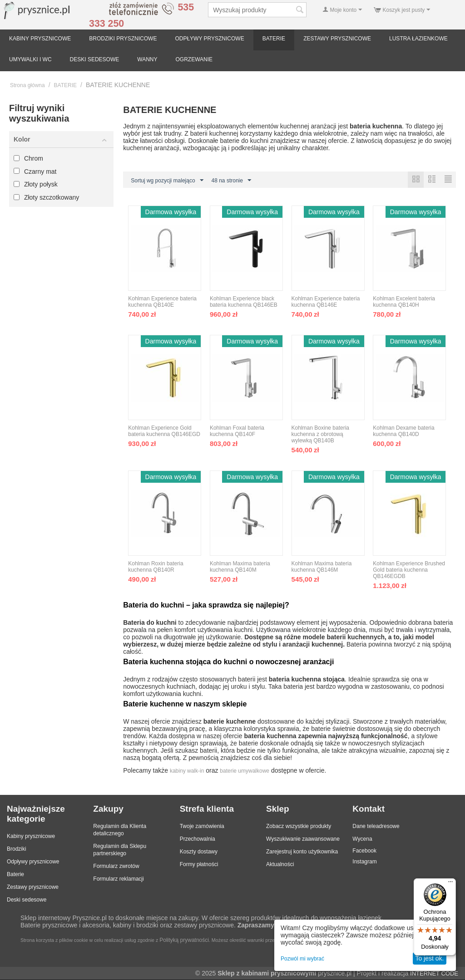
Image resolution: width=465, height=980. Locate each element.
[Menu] (450, 884)
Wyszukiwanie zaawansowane (303, 839)
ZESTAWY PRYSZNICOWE (337, 39)
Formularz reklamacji (118, 879)
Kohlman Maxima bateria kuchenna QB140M (240, 567)
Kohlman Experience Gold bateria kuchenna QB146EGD (164, 431)
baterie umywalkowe (245, 771)
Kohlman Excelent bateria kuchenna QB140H (404, 302)
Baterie (15, 875)
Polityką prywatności (184, 941)
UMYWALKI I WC (30, 59)
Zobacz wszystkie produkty (299, 827)
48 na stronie (231, 181)
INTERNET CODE (434, 974)
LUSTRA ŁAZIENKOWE (418, 39)
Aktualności (280, 865)
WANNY (147, 59)
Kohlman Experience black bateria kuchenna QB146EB (244, 302)
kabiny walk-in (187, 771)
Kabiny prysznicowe (31, 837)
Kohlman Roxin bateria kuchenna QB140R (156, 567)
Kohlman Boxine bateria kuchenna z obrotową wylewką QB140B (320, 435)
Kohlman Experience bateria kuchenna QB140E (162, 302)
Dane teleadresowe (376, 827)
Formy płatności (199, 865)
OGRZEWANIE (194, 59)
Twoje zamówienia (202, 827)
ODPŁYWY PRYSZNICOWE (209, 39)
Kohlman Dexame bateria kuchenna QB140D (403, 431)
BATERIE (274, 39)
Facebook (364, 851)
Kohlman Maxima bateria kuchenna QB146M (322, 567)
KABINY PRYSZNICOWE (40, 39)
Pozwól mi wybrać (302, 959)
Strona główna (27, 85)
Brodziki (17, 849)
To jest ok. (429, 958)
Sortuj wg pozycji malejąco (167, 181)
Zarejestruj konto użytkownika (302, 852)
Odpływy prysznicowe (33, 862)
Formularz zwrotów (116, 867)
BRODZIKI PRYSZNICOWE (123, 39)
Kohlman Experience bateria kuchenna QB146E (326, 302)
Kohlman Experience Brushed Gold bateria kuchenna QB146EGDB (409, 570)
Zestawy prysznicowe (33, 887)
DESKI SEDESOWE (95, 59)
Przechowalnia (198, 839)
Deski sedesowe (27, 900)
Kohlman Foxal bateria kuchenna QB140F (237, 431)
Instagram (364, 862)
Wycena (362, 839)
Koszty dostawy (199, 852)
